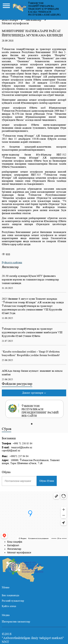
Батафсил (13, 545)
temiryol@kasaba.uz (22, 447)
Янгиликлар (14, 549)
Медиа (6, 615)
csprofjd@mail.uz (11, 450)
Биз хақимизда (11, 595)
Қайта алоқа (9, 606)
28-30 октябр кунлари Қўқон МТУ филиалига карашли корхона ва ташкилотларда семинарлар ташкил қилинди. (30, 280)
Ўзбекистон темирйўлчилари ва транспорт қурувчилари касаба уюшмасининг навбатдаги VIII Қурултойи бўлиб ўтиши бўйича (32, 332)
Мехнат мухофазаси (15, 23)
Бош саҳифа (15, 542)
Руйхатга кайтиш (12, 263)
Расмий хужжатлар (13, 601)
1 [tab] (32, 424)
